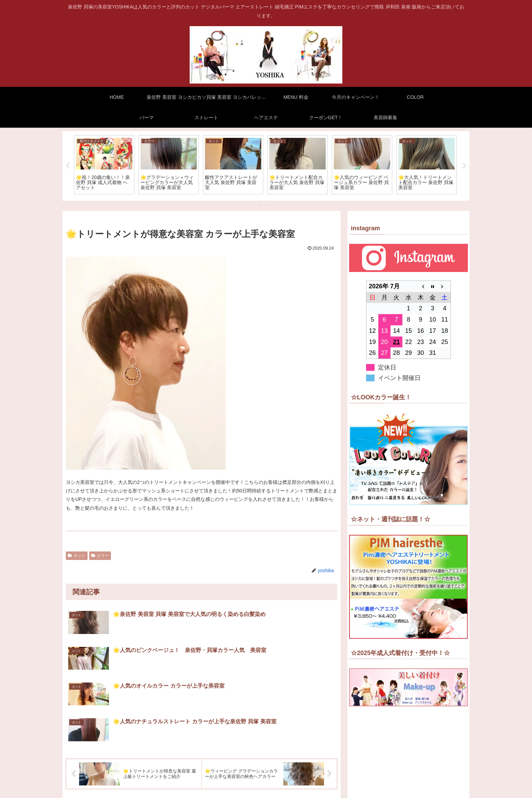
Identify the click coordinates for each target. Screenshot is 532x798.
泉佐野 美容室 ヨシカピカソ (146, 779)
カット (77, 556)
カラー (100, 556)
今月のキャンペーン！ (310, 779)
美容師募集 (398, 788)
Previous (68, 166)
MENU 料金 (267, 779)
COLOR (349, 779)
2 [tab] (271, 205)
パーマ (372, 779)
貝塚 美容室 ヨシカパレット (217, 779)
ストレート (398, 779)
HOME (101, 779)
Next (464, 166)
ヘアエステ (326, 788)
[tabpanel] (104, 165)
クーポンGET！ (362, 788)
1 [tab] (261, 205)
